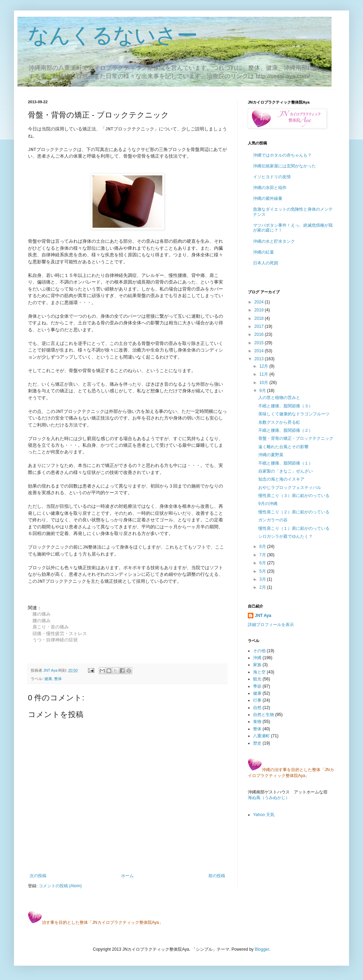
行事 (257, 700)
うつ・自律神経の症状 (55, 640)
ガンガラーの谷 (273, 520)
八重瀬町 (261, 736)
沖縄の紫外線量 (268, 198)
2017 (260, 326)
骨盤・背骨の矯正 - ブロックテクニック (296, 438)
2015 (260, 343)
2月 (263, 587)
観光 (257, 679)
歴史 (257, 743)
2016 (260, 334)
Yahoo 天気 (264, 815)
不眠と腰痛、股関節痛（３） (286, 406)
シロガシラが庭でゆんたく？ (286, 536)
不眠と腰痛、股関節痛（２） (286, 430)
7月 (263, 555)
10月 (264, 383)
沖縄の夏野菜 (271, 455)
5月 (263, 571)
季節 (257, 686)
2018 (260, 318)
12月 (264, 366)
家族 (257, 665)
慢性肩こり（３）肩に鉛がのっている (294, 496)
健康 (48, 679)
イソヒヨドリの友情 (272, 177)
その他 (259, 651)
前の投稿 (217, 876)
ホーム (127, 876)
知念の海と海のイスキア (281, 479)
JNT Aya (263, 616)
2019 (260, 310)
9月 (263, 391)
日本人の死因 (266, 263)
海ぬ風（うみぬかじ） (269, 798)
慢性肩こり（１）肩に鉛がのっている (294, 528)
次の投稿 (38, 876)
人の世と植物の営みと (279, 398)
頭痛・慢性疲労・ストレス (60, 634)
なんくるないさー (113, 35)
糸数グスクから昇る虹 (279, 422)
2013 (260, 359)
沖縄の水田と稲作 (270, 188)
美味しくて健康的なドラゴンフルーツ (294, 414)
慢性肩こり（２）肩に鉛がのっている (294, 512)
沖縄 (257, 658)
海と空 (259, 672)
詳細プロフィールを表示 (271, 625)
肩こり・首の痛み (51, 627)
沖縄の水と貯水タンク (274, 241)
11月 (264, 374)
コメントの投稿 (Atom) (60, 886)
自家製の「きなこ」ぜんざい (286, 471)
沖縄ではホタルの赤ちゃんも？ (282, 155)
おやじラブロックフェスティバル (290, 488)
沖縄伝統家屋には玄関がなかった (284, 166)
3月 (263, 579)
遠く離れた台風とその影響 (283, 447)
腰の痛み (42, 621)
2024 (260, 302)
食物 (257, 722)
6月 (263, 563)
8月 (263, 546)
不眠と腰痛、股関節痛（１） (286, 463)
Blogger (262, 949)
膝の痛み (42, 614)
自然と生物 (264, 715)
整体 (58, 679)
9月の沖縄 (268, 504)
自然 (257, 708)
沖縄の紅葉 (264, 252)
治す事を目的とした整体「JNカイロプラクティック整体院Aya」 (95, 922)
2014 (260, 351)
